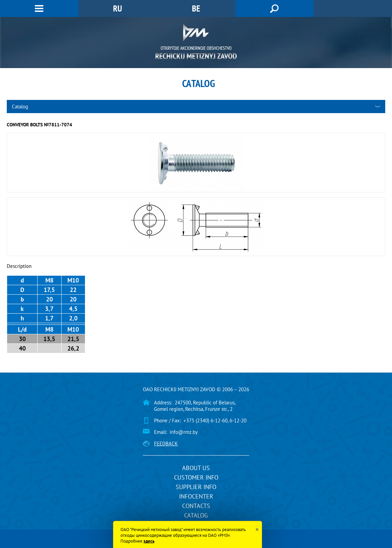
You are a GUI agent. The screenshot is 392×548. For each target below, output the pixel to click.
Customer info (196, 477)
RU (117, 8)
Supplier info (196, 487)
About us (196, 468)
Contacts (196, 506)
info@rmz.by (184, 432)
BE (196, 8)
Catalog (196, 515)
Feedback (166, 444)
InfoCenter (196, 496)
